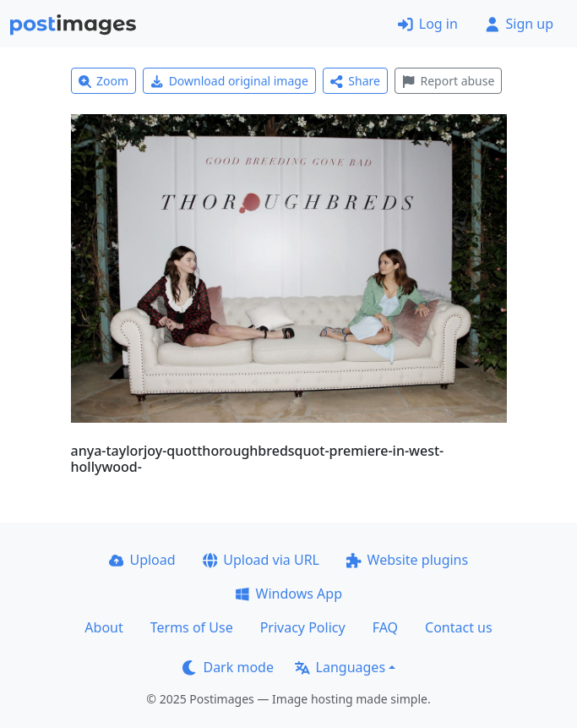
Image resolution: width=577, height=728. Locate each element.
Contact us (459, 627)
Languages (340, 667)
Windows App (288, 594)
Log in (428, 24)
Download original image (229, 81)
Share (355, 81)
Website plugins (407, 560)
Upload (142, 560)
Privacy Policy (303, 627)
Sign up (519, 24)
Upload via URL (261, 560)
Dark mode (228, 667)
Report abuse (448, 81)
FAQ (385, 627)
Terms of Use (192, 627)
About (103, 627)
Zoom (104, 81)
